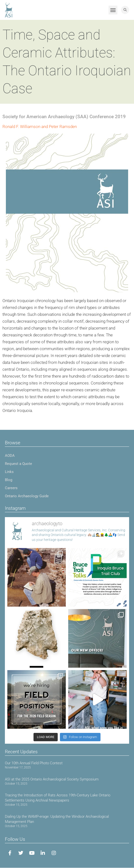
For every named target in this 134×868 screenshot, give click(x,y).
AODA (10, 456)
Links (9, 472)
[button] (113, 10)
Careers (11, 488)
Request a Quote (18, 464)
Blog (9, 480)
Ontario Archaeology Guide (27, 496)
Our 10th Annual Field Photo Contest (34, 763)
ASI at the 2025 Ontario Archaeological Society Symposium (52, 779)
